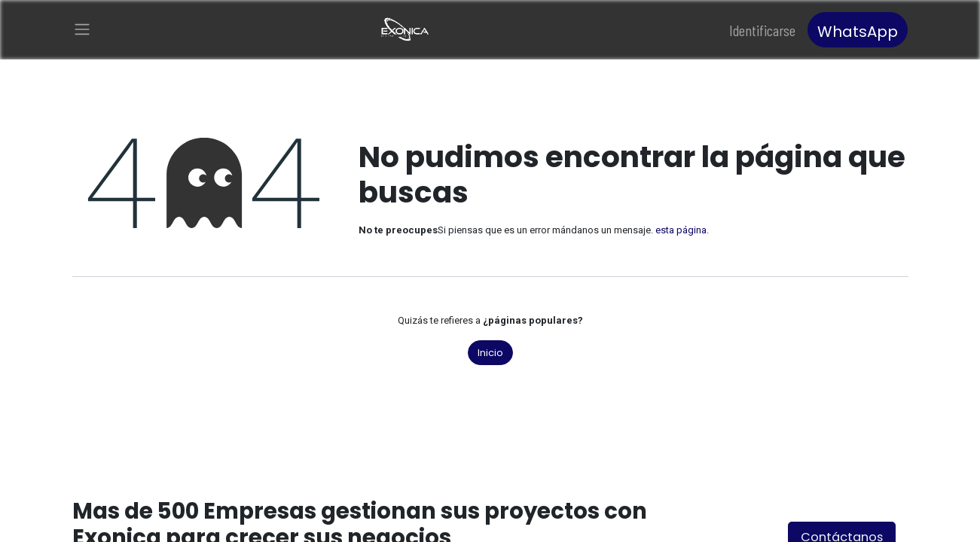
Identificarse (762, 30)
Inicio (490, 353)
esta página (681, 230)
